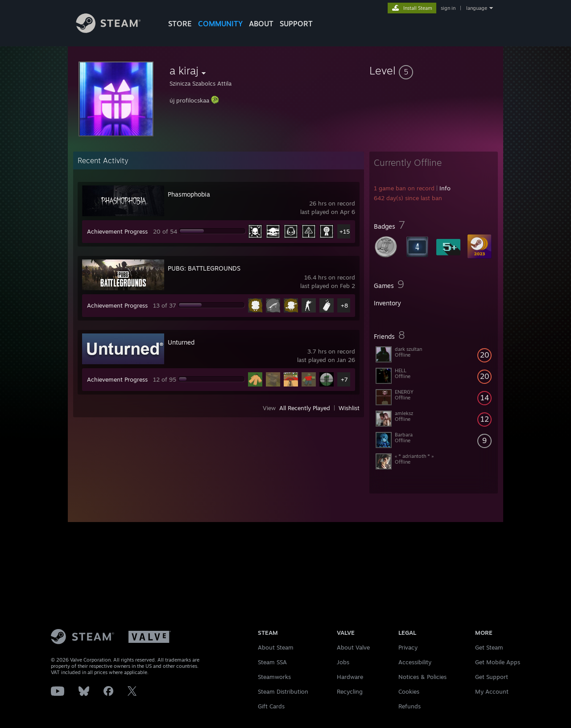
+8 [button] (344, 305)
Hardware (350, 677)
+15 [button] (345, 231)
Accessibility (415, 662)
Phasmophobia (189, 194)
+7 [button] (344, 379)
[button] (434, 70)
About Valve (353, 647)
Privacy (408, 647)
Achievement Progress (117, 231)
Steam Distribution (283, 691)
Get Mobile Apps (498, 662)
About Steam (276, 647)
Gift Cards (271, 706)
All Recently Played (305, 408)
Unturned (181, 342)
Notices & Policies (422, 677)
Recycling (350, 691)
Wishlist (349, 408)
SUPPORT (296, 24)
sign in (448, 8)
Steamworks (274, 677)
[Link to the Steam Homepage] (115, 31)
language (477, 8)
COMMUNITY (220, 24)
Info (445, 188)
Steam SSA (272, 662)
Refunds (410, 706)
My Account (492, 691)
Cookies (409, 691)
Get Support (492, 677)
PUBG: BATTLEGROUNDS (204, 268)
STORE (180, 24)
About (261, 24)
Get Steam (489, 647)
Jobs (343, 662)
